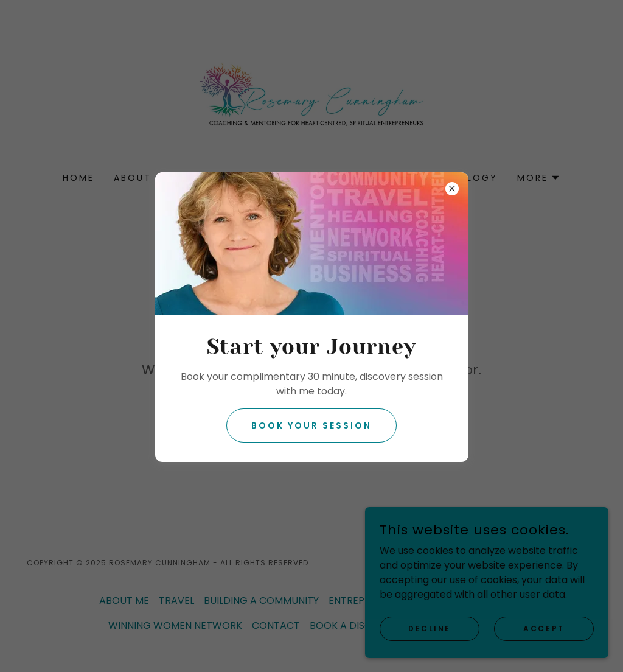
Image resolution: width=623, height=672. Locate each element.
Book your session (311, 425)
